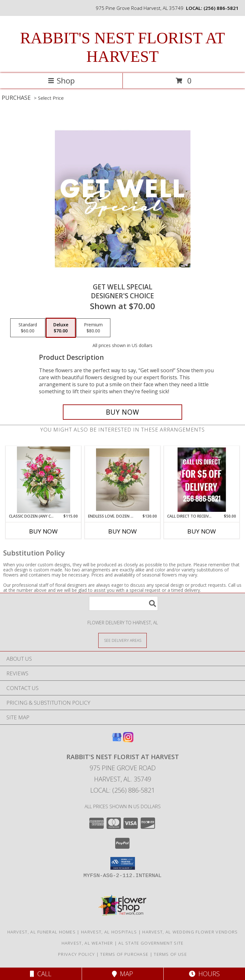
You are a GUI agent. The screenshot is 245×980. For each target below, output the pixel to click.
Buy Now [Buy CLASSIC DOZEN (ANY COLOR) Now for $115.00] (43, 531)
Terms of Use (170, 954)
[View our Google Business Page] (117, 740)
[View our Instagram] (128, 740)
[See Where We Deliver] (122, 640)
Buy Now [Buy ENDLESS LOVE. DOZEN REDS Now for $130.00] (122, 531)
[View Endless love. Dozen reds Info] (123, 480)
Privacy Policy (76, 954)
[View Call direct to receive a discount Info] (202, 480)
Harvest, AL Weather (87, 943)
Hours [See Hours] (204, 974)
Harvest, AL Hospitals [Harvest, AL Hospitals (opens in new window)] (109, 932)
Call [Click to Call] (41, 974)
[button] (123, 863)
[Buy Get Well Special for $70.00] (122, 412)
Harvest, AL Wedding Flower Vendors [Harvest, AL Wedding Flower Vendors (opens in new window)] (190, 932)
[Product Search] (123, 603)
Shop (61, 80)
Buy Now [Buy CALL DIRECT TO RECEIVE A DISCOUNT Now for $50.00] (202, 531)
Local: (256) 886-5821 (122, 790)
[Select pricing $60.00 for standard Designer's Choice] (28, 328)
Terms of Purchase (124, 954)
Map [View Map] (122, 974)
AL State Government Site (151, 943)
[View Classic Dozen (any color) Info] (44, 480)
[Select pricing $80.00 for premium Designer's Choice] (93, 328)
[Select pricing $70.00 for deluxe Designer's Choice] (61, 328)
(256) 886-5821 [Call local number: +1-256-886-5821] (221, 8)
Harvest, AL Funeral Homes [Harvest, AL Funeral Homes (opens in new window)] (42, 932)
